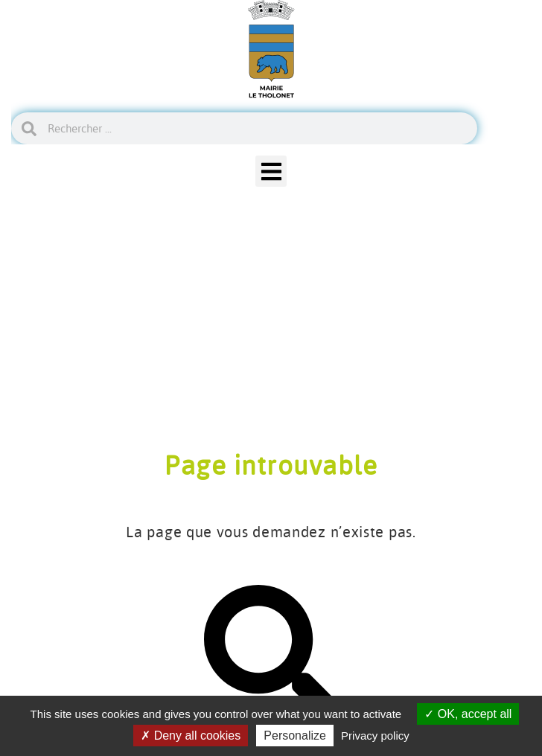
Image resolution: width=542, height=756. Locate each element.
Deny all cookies (191, 736)
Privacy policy (375, 736)
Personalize (295, 736)
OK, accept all (468, 714)
